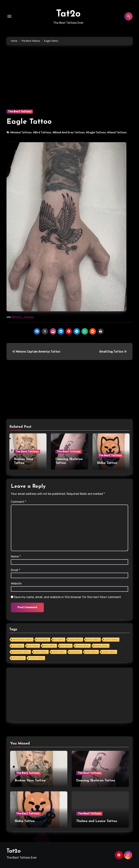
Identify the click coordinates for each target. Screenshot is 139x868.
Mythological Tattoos (21, 651)
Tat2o (68, 14)
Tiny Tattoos (33, 645)
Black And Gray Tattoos (22, 639)
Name (16, 556)
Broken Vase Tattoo (30, 780)
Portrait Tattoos (83, 645)
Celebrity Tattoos (36, 657)
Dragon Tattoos (109, 651)
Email (15, 570)
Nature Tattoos (41, 651)
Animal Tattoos (75, 639)
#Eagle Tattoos (96, 133)
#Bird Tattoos (42, 133)
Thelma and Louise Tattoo (97, 820)
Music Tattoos (18, 657)
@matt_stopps (23, 317)
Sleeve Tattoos (59, 651)
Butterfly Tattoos (101, 645)
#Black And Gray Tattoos (69, 133)
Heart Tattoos (91, 651)
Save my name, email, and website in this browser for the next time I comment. (68, 596)
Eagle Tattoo (29, 122)
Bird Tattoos (66, 645)
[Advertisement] (70, 83)
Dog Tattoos (75, 651)
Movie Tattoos (50, 645)
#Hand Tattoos (117, 133)
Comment (19, 501)
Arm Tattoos (17, 645)
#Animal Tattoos (21, 133)
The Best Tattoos (20, 112)
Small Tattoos (43, 639)
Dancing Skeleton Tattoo (96, 780)
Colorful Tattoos (111, 639)
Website (16, 583)
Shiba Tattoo (107, 463)
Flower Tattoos (93, 639)
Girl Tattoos (59, 639)
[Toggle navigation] (9, 16)
